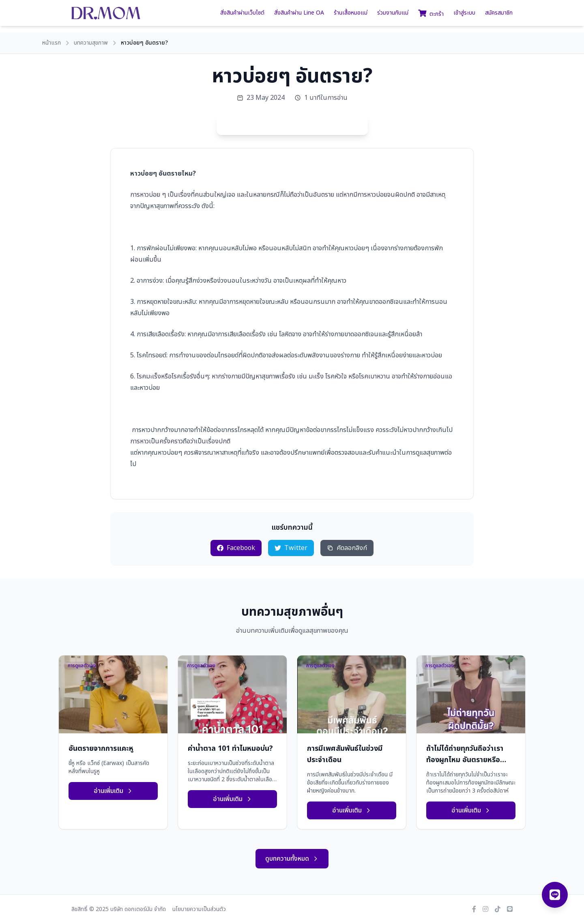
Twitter (291, 548)
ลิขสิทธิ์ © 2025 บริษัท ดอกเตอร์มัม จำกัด (119, 909)
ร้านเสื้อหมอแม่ (351, 13)
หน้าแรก (52, 43)
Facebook (236, 548)
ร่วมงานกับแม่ (393, 13)
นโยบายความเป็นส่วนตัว (199, 909)
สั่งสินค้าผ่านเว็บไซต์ (242, 13)
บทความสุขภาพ (91, 43)
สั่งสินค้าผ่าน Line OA (299, 13)
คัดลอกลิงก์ (347, 548)
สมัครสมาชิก (499, 13)
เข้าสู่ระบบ (464, 13)
